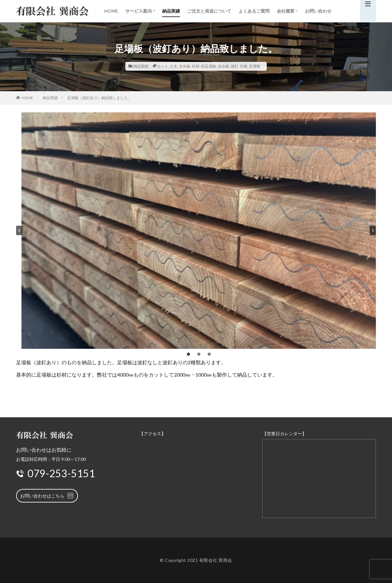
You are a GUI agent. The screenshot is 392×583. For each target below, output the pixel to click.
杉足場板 (209, 66)
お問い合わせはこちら (47, 496)
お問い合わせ (318, 11)
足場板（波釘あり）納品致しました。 (99, 98)
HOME (111, 11)
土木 (174, 66)
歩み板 (223, 66)
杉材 (196, 66)
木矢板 (185, 66)
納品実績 (171, 11)
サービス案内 (139, 11)
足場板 (255, 66)
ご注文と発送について (209, 11)
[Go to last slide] (19, 230)
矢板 (244, 66)
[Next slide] (373, 230)
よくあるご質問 (254, 11)
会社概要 (286, 11)
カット (163, 66)
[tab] (188, 354)
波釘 (235, 66)
